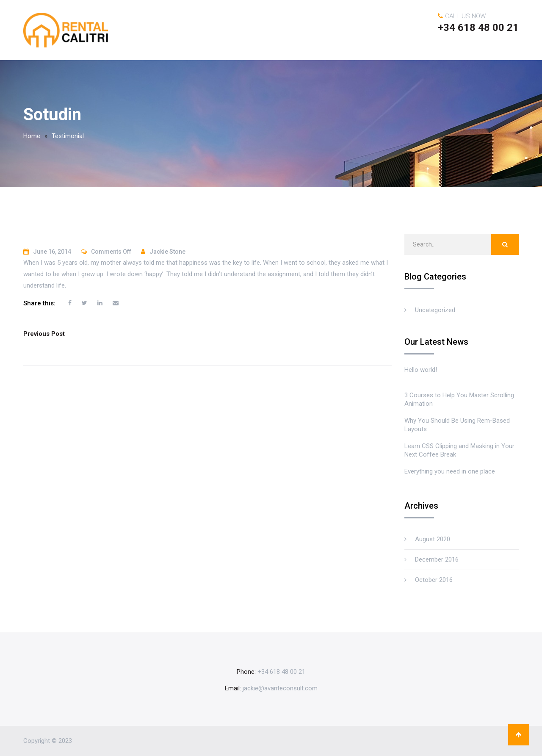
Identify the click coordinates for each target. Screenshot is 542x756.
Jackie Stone (167, 252)
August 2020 (433, 539)
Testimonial (68, 136)
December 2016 (437, 559)
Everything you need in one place (450, 471)
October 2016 (434, 580)
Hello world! (421, 370)
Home (32, 136)
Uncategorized (435, 310)
